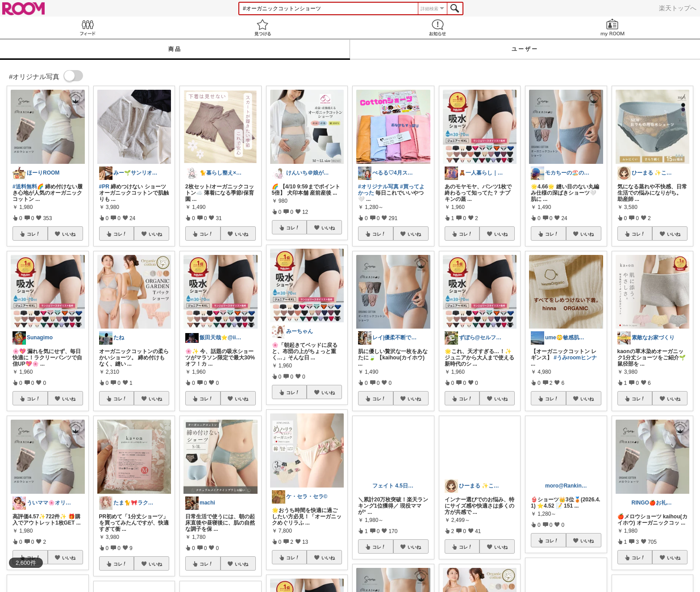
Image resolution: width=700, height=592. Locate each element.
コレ (33, 234)
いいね (69, 234)
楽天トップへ (678, 8)
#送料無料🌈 (28, 187)
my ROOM (612, 27)
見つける (262, 27)
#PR (104, 187)
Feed (87, 27)
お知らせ (437, 27)
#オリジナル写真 (378, 187)
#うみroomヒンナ (575, 358)
